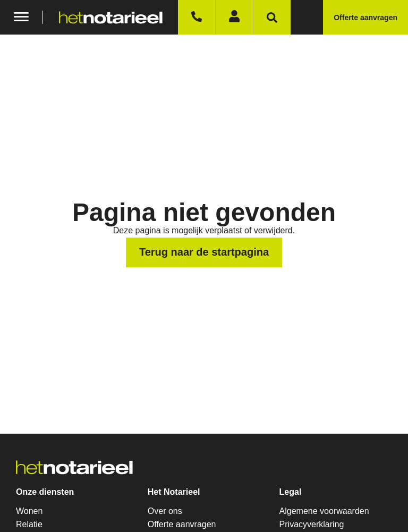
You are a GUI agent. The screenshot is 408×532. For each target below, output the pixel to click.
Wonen (29, 511)
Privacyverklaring (312, 524)
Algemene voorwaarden (324, 511)
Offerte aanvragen (182, 524)
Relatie (29, 524)
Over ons (165, 511)
